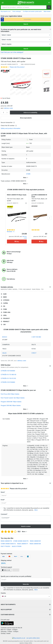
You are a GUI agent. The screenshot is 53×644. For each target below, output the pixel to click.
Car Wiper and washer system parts (32, 11)
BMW (5, 294)
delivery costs (8, 108)
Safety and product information (11, 128)
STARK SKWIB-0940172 (8, 541)
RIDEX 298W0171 (23, 541)
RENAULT (6, 319)
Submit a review (26, 524)
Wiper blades (47, 11)
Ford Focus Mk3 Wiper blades (10, 391)
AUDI (5, 291)
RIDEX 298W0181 (35, 538)
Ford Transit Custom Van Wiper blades (13, 395)
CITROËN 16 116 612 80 (8, 376)
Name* (3, 489)
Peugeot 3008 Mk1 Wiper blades (11, 399)
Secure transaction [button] (8, 122)
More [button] (36, 507)
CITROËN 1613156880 (8, 379)
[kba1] (27, 19)
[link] (49, 3)
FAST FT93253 (5, 544)
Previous (2, 215)
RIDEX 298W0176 (6, 538)
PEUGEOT (6, 316)
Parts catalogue (17, 11)
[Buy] (17, 239)
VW (4, 322)
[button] (49, 7)
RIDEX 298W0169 (35, 541)
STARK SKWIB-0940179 (21, 538)
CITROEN (6, 297)
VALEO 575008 (17, 544)
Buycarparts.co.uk (6, 11)
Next (50, 215)
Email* (3, 497)
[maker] (26, 35)
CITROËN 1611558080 (8, 368)
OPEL (5, 313)
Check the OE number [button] (9, 125)
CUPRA (6, 300)
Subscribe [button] (26, 581)
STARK (28, 174)
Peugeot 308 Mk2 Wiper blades (11, 403)
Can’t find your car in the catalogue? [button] (12, 52)
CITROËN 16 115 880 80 (8, 372)
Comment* (4, 511)
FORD (5, 307)
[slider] (5, 486)
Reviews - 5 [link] (11, 229)
